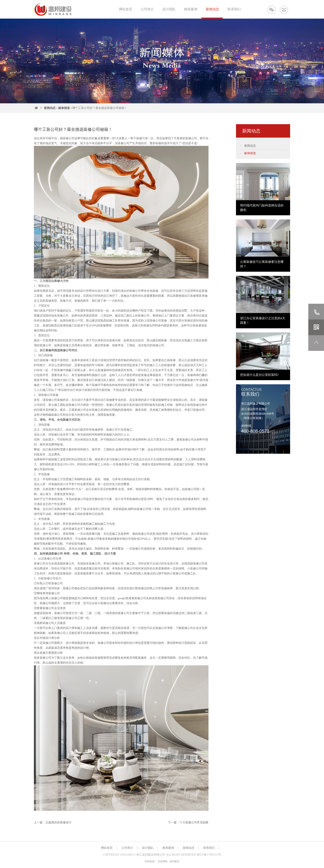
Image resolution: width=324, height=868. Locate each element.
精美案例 (191, 9)
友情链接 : (150, 861)
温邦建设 (174, 861)
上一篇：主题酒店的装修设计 (53, 822)
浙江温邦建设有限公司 (151, 855)
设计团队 (169, 9)
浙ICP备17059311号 (209, 855)
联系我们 (234, 9)
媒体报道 (64, 108)
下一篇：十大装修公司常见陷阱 (188, 822)
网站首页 (126, 9)
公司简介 (147, 9)
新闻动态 (212, 9)
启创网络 (163, 861)
